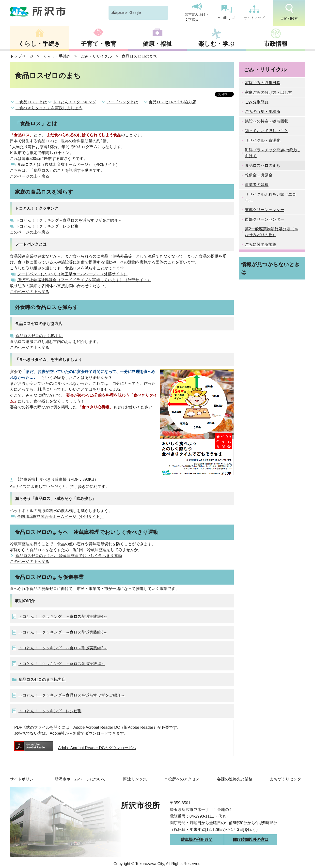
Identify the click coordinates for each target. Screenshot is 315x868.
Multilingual (226, 12)
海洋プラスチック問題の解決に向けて (272, 153)
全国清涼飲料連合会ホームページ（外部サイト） (61, 517)
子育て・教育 (99, 44)
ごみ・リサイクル (96, 56)
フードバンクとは (122, 102)
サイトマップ (254, 13)
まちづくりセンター (287, 779)
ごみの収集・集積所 (263, 112)
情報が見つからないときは (271, 268)
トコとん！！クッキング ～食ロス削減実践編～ (62, 664)
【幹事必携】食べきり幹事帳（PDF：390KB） (57, 479)
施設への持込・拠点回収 (267, 121)
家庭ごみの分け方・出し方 (268, 92)
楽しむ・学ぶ (216, 44)
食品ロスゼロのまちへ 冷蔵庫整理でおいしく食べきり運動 (69, 556)
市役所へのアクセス (182, 779)
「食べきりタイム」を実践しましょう (49, 108)
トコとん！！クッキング (74, 102)
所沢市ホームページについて (80, 779)
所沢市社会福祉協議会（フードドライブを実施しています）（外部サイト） (84, 280)
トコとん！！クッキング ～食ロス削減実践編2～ (63, 648)
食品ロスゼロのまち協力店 (172, 102)
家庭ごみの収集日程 (263, 83)
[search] (132, 13)
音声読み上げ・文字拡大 (197, 13)
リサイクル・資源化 (263, 140)
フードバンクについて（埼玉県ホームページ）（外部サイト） (72, 274)
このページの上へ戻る (30, 176)
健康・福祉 (157, 44)
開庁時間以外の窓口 (251, 840)
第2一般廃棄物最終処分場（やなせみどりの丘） (272, 232)
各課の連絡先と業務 (235, 779)
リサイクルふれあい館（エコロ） (270, 197)
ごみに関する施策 (261, 244)
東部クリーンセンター (265, 210)
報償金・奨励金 (259, 175)
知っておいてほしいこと (267, 131)
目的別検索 (289, 12)
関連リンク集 (135, 779)
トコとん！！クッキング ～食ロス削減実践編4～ (63, 616)
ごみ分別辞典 (257, 102)
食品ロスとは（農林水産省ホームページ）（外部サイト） (68, 164)
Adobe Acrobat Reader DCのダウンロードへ (75, 748)
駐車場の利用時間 (197, 840)
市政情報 (276, 44)
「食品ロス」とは (31, 102)
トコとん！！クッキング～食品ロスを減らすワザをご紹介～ (69, 220)
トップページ (22, 56)
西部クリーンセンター (265, 219)
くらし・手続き (39, 44)
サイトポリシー (24, 779)
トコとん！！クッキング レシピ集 (47, 226)
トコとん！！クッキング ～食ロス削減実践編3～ (63, 632)
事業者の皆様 (257, 185)
